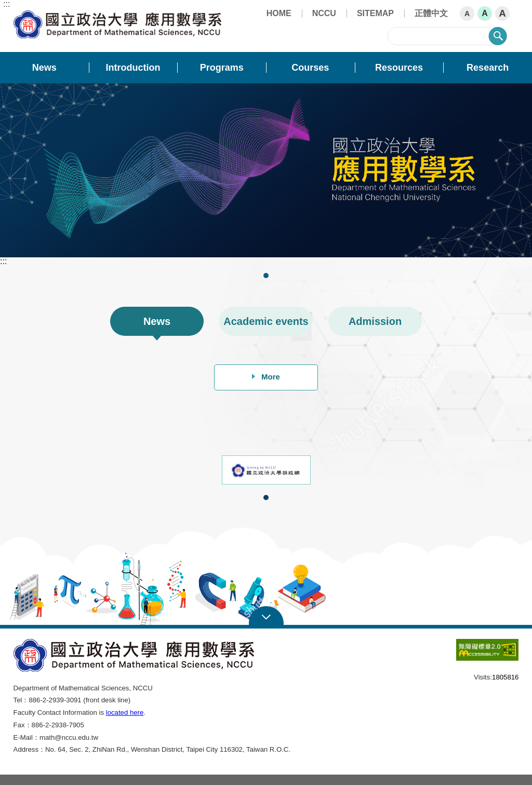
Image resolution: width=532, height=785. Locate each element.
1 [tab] (267, 276)
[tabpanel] (266, 170)
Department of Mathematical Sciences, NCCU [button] (22, 16)
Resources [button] (399, 68)
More (266, 377)
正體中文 (431, 13)
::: (6, 4)
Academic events (266, 321)
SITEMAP (375, 13)
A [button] (467, 14)
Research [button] (488, 68)
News (157, 321)
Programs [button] (222, 68)
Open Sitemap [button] (266, 616)
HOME (279, 13)
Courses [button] (310, 68)
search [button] (498, 36)
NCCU (324, 13)
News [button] (44, 68)
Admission (375, 321)
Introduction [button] (133, 68)
